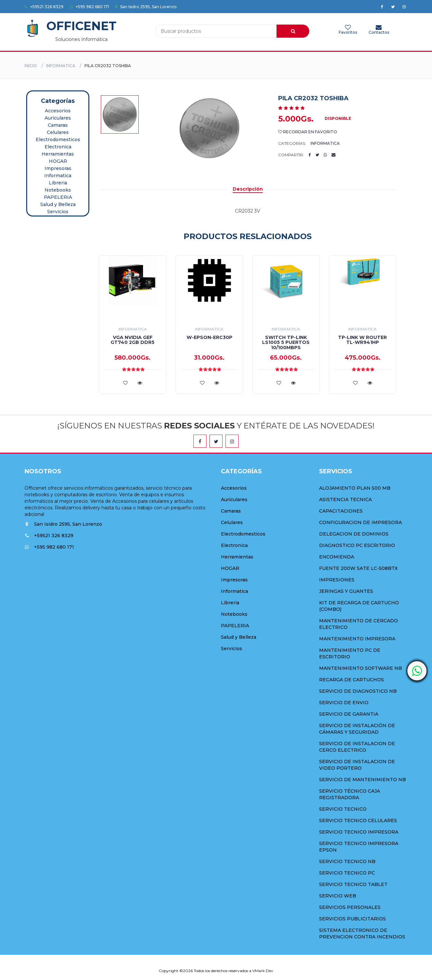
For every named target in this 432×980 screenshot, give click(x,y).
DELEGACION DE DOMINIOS (354, 534)
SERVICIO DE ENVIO (344, 703)
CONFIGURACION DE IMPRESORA (360, 522)
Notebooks (58, 190)
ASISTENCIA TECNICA (345, 499)
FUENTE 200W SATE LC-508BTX (358, 568)
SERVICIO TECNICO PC (347, 873)
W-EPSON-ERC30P (209, 337)
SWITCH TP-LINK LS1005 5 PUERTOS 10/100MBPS (286, 342)
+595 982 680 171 (89, 7)
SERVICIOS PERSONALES (350, 907)
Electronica (58, 147)
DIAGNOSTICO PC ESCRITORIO (357, 545)
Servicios (58, 212)
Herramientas (58, 154)
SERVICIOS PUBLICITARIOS (352, 919)
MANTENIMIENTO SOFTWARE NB (360, 668)
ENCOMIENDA (337, 557)
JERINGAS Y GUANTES (346, 591)
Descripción (248, 189)
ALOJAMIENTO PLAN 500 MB (355, 488)
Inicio (31, 66)
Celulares (58, 132)
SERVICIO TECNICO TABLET (353, 884)
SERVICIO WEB (338, 896)
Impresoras (58, 168)
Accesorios (58, 111)
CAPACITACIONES (341, 511)
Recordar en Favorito (308, 132)
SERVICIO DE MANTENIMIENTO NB (362, 780)
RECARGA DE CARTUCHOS (351, 680)
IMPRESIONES (337, 580)
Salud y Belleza (58, 204)
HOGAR (58, 161)
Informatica (61, 66)
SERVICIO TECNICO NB (347, 861)
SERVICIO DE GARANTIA (349, 714)
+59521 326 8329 (44, 7)
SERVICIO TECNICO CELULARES (358, 820)
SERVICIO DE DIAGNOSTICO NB (358, 691)
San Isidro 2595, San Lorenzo (146, 7)
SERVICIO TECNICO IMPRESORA (359, 832)
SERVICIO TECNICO (343, 809)
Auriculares (58, 118)
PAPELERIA (58, 197)
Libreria (58, 183)
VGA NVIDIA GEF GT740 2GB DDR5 (133, 340)
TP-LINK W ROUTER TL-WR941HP (362, 340)
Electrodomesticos (58, 140)
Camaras (58, 125)
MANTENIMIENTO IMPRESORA (357, 639)
